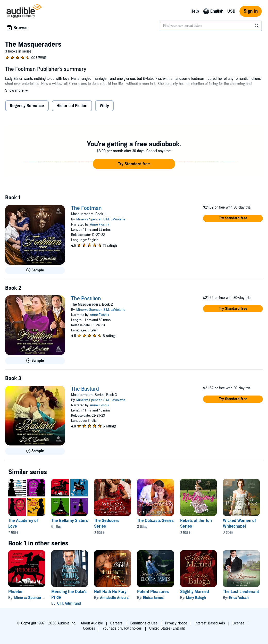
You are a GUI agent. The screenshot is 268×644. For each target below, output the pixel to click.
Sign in (251, 11)
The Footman (86, 208)
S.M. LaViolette (114, 219)
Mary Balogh (196, 598)
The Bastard (85, 389)
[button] (17, 91)
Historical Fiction (72, 106)
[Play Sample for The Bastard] (35, 451)
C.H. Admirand (69, 603)
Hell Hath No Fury (110, 592)
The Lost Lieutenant (241, 592)
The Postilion (86, 299)
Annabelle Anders (114, 598)
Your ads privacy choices (122, 628)
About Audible (92, 623)
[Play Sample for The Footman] (35, 270)
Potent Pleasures (153, 592)
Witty (104, 106)
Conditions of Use (144, 623)
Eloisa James (153, 598)
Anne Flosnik (100, 225)
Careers (116, 623)
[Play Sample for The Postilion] (35, 361)
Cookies (89, 628)
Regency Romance (27, 106)
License (238, 623)
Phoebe (15, 592)
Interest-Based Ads (210, 623)
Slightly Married (195, 592)
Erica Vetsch (239, 598)
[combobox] (210, 26)
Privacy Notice (176, 623)
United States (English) (167, 628)
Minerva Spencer (89, 219)
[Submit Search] (257, 26)
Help (195, 11)
